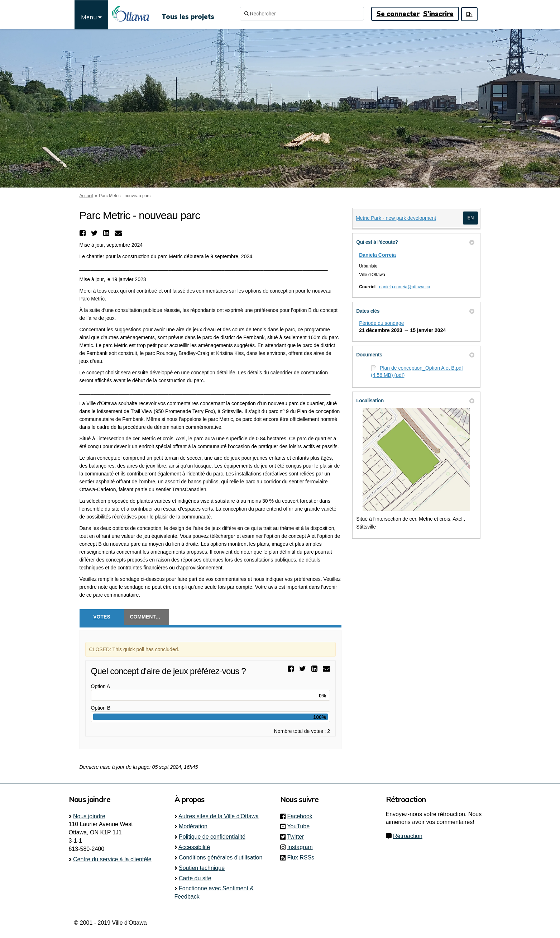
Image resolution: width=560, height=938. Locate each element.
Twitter (298, 837)
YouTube (300, 826)
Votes (102, 617)
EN (469, 14)
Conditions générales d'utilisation (221, 858)
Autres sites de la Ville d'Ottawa (219, 816)
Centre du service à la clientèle (112, 859)
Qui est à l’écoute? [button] (415, 242)
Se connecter (398, 14)
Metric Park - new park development (396, 218)
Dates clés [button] (415, 311)
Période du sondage (381, 323)
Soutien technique (202, 868)
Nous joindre (89, 816)
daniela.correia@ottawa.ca (405, 287)
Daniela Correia (377, 255)
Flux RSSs (301, 858)
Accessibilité (194, 847)
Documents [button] (415, 355)
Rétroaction (408, 836)
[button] (83, 233)
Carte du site (195, 878)
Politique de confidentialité (212, 837)
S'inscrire (438, 14)
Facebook (302, 816)
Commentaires (150, 617)
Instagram (302, 847)
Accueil (87, 196)
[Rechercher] (302, 14)
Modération (193, 826)
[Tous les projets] (188, 14)
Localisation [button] (415, 401)
